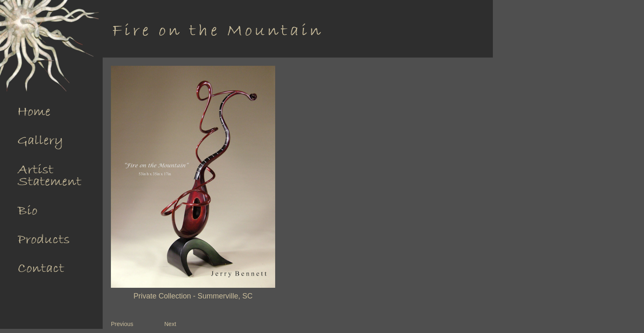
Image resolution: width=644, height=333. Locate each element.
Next (170, 324)
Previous (122, 324)
